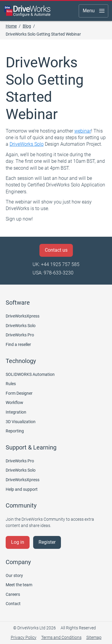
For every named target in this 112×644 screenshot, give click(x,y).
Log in (18, 542)
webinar (83, 131)
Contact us (56, 250)
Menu (94, 11)
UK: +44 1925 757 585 (56, 264)
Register (47, 542)
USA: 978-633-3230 (53, 273)
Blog (27, 26)
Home (11, 26)
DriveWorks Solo (27, 144)
